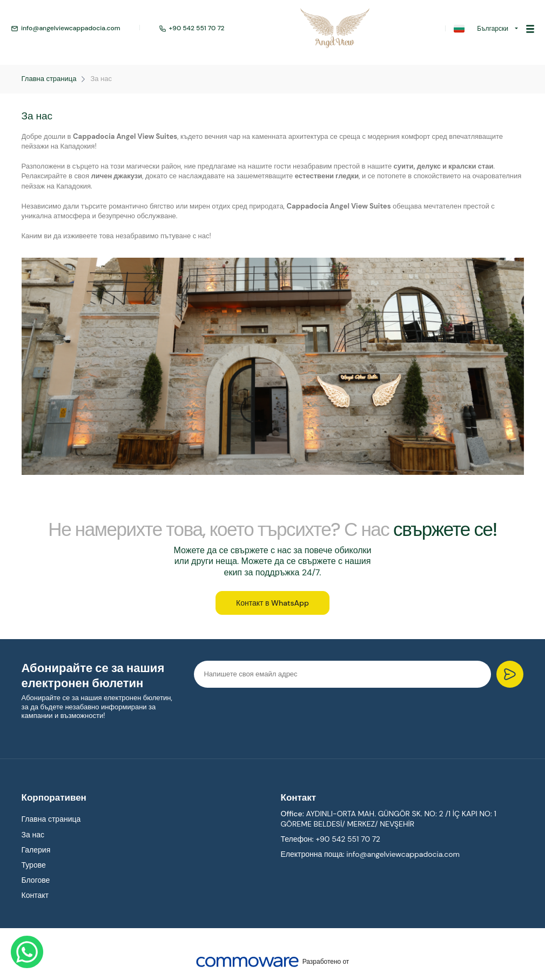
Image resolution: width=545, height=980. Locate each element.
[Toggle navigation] (530, 28)
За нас (101, 79)
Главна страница (49, 79)
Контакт (35, 897)
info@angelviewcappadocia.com (66, 29)
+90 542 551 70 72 (192, 29)
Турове (34, 867)
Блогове (36, 882)
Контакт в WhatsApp (272, 604)
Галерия (36, 851)
